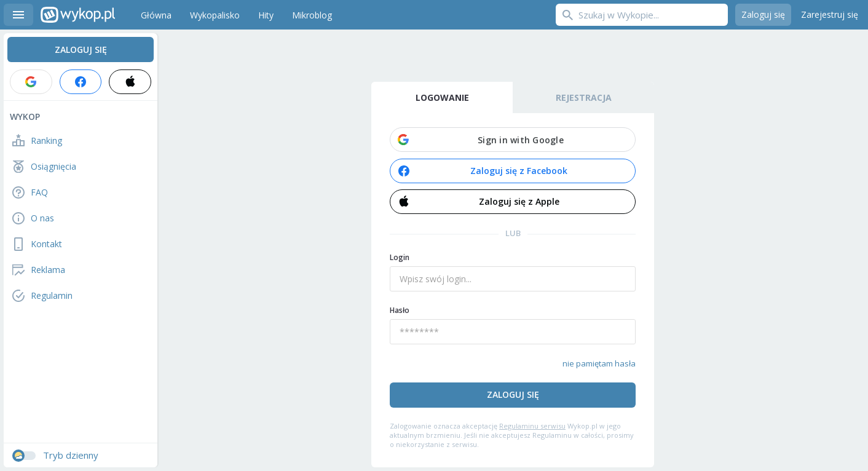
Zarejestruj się (830, 14)
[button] (513, 140)
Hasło (400, 310)
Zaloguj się (763, 14)
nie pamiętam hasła (599, 363)
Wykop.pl (78, 15)
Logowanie (442, 97)
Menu (18, 15)
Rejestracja (584, 97)
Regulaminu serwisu (532, 426)
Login (400, 257)
